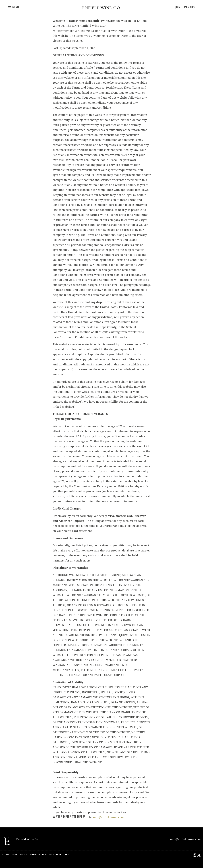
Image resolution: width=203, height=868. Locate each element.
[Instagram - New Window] (195, 856)
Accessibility (55, 855)
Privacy (23, 855)
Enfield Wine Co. (101, 8)
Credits (67, 855)
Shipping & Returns (38, 855)
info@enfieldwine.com (108, 817)
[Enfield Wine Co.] (7, 841)
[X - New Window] (199, 856)
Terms (14, 855)
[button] (13, 8)
